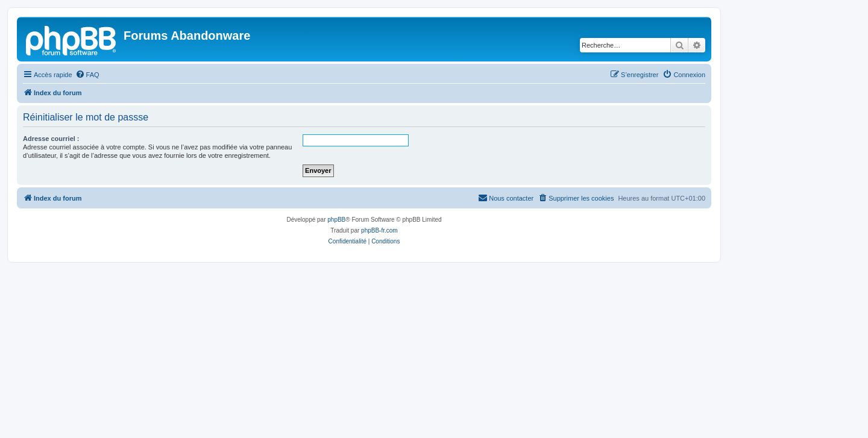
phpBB (336, 220)
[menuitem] (87, 75)
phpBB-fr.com (379, 230)
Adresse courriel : (51, 139)
